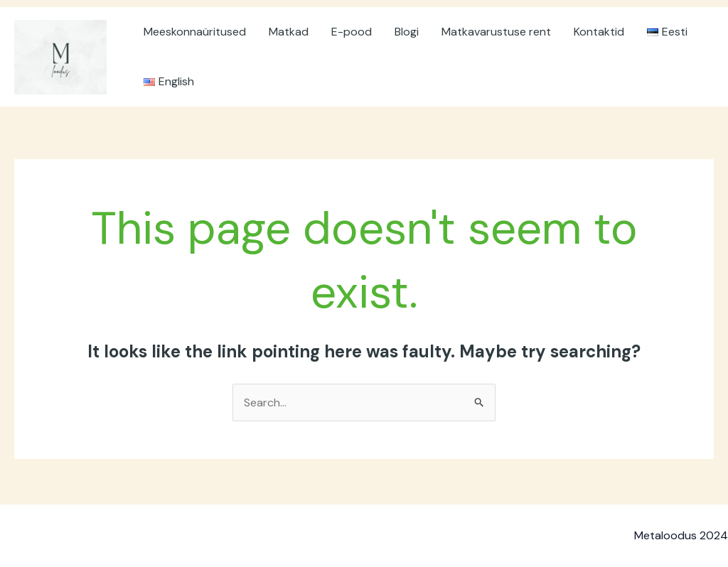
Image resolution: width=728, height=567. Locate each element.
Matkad (289, 32)
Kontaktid (599, 32)
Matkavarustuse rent (496, 32)
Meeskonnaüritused (195, 32)
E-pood (352, 32)
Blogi (407, 32)
